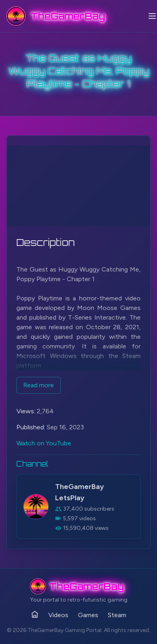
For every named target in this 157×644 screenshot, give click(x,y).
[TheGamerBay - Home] (56, 16)
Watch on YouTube (44, 443)
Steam (117, 615)
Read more (39, 385)
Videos (58, 615)
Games (88, 615)
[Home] (35, 614)
